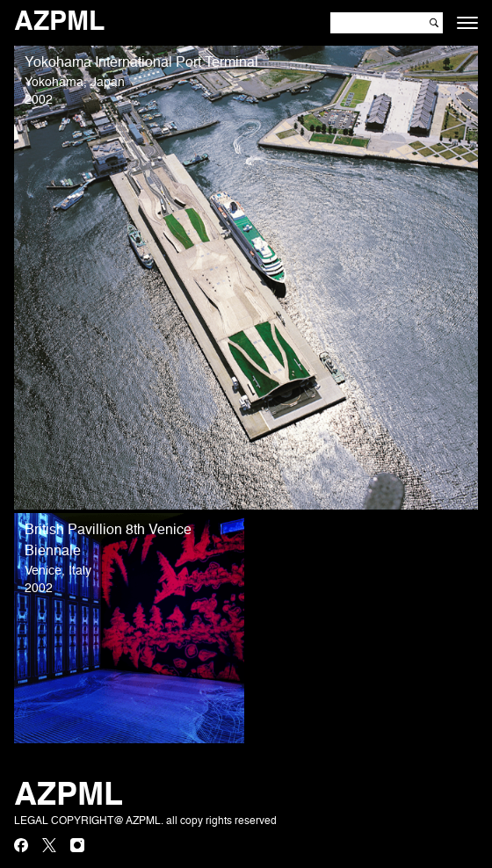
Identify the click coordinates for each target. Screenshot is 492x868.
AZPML (59, 23)
